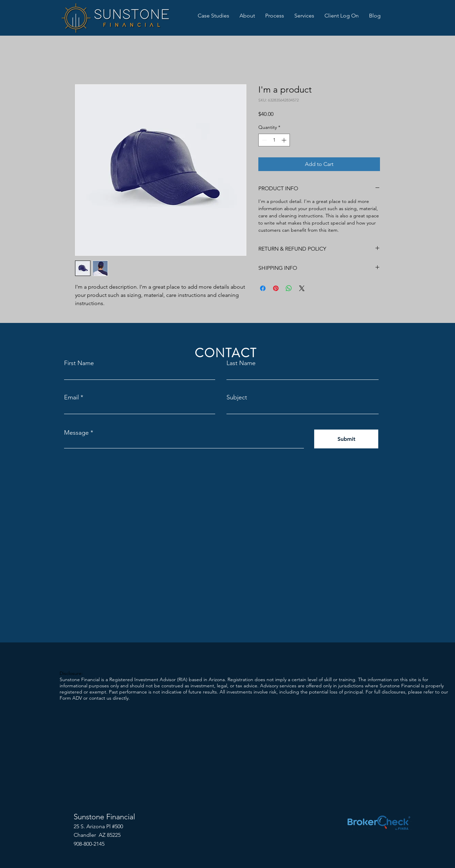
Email (71, 397)
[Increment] (285, 140)
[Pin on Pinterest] (276, 288)
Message (76, 433)
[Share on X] (302, 288)
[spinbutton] (274, 140)
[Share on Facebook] (263, 288)
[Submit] (346, 439)
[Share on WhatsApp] (289, 288)
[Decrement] (264, 140)
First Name (79, 363)
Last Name (241, 363)
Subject (237, 397)
